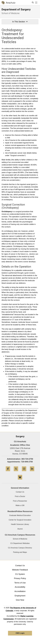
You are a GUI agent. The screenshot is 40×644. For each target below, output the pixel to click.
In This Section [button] (20, 22)
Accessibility (20, 587)
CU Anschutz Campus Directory (20, 548)
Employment (20, 596)
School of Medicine (11, 13)
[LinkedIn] (32, 472)
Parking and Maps (20, 552)
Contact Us (20, 492)
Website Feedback (20, 570)
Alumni (20, 529)
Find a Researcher (20, 501)
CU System (20, 574)
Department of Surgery (16, 9)
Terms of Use (20, 583)
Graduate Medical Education (20, 515)
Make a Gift (20, 505)
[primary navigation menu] (36, 3)
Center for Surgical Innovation (20, 520)
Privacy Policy (20, 578)
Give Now (20, 600)
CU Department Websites (20, 543)
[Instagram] (24, 472)
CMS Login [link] (20, 633)
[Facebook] (8, 472)
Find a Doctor (20, 496)
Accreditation (20, 591)
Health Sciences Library (20, 524)
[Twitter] (16, 472)
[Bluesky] (20, 480)
